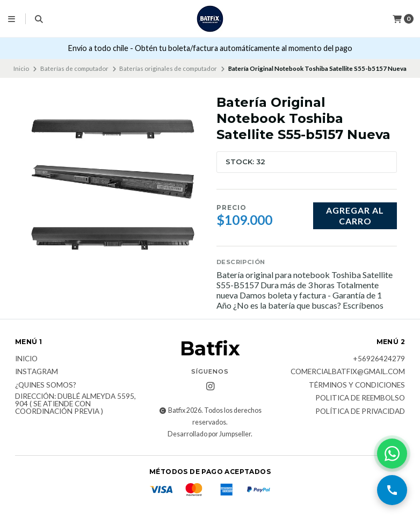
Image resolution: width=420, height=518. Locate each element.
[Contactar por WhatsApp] (392, 454)
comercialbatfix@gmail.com (348, 372)
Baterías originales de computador (168, 68)
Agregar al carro (355, 215)
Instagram (37, 372)
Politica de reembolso (360, 398)
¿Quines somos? (46, 385)
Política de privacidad (360, 412)
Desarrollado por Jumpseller (209, 434)
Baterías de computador (74, 68)
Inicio (21, 68)
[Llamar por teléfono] (392, 490)
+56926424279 (379, 359)
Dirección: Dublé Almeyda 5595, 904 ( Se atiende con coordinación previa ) (75, 404)
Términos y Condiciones (357, 385)
